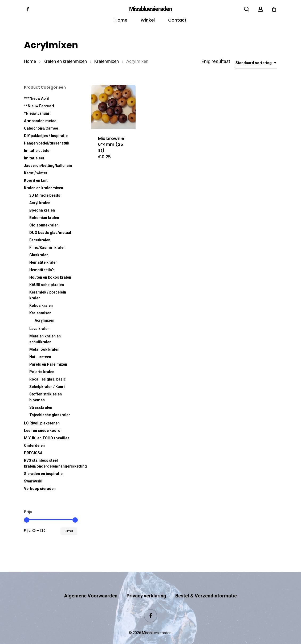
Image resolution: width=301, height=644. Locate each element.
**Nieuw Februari (39, 106)
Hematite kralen (43, 262)
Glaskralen (39, 255)
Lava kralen (39, 329)
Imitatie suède (37, 151)
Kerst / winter (36, 173)
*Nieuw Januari (37, 113)
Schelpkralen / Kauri (47, 387)
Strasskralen (41, 407)
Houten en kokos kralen (50, 277)
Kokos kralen (41, 306)
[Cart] (274, 9)
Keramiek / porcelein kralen (48, 295)
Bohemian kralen (44, 218)
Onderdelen (34, 445)
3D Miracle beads (45, 195)
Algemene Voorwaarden (91, 585)
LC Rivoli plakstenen (42, 423)
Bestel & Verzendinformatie (206, 585)
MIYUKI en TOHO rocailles (47, 438)
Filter (69, 531)
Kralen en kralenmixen (65, 61)
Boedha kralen (42, 210)
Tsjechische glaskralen (50, 415)
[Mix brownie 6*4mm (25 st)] (113, 107)
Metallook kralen (44, 349)
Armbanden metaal (41, 121)
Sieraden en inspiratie (43, 474)
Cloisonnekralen (44, 225)
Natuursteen (40, 357)
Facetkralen (40, 240)
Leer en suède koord (42, 431)
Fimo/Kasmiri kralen (47, 247)
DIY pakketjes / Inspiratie (46, 136)
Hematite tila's (42, 270)
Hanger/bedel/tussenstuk (47, 143)
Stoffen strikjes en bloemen (46, 397)
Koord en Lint (36, 180)
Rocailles (48, 379)
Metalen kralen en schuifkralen (45, 339)
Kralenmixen (107, 61)
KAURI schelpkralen (47, 285)
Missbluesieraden (151, 9)
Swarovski (33, 481)
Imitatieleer (34, 158)
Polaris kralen (42, 372)
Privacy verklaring (146, 585)
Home (30, 61)
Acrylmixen (44, 320)
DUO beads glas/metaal (50, 233)
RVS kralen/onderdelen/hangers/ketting (51, 463)
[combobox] (256, 63)
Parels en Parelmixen (48, 364)
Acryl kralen (40, 203)
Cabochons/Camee (41, 128)
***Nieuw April (37, 98)
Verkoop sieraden (40, 489)
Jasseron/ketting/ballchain (48, 166)
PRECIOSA (33, 453)
